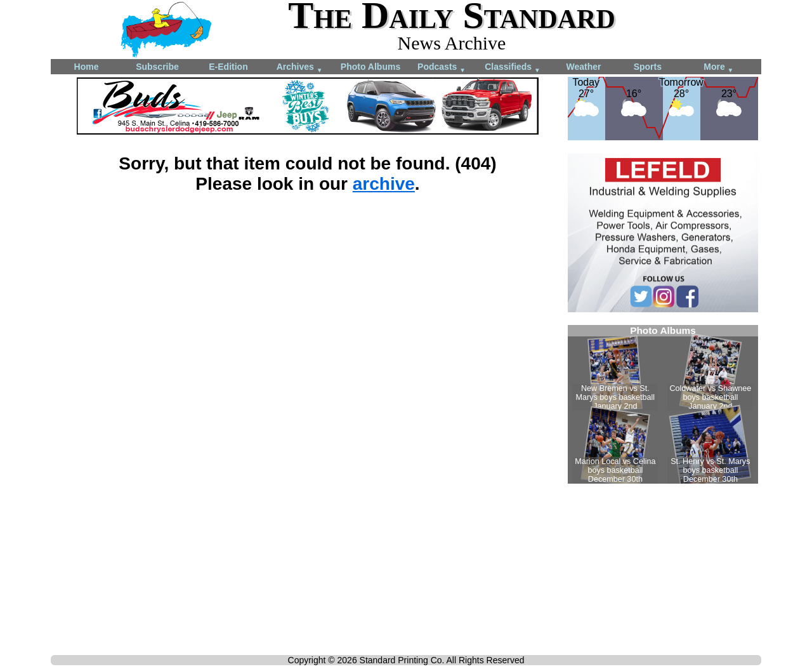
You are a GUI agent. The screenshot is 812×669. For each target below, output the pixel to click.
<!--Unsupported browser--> (663, 404)
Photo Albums (370, 67)
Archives (300, 68)
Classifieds (513, 68)
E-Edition (228, 67)
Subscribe (157, 67)
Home (87, 67)
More (718, 68)
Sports (648, 67)
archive (384, 184)
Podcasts (442, 68)
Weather (584, 67)
